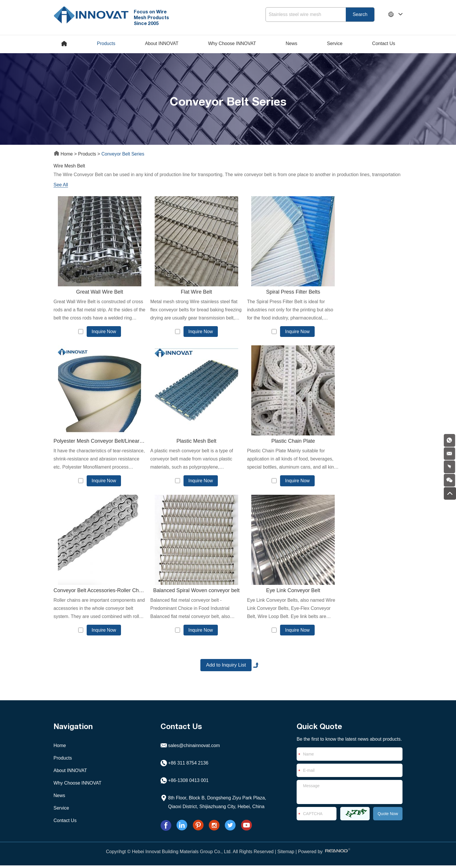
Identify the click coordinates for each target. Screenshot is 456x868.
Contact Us (384, 43)
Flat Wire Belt (184, 292)
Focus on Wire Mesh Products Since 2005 (153, 17)
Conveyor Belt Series (124, 154)
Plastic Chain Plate (184, 442)
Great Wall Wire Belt (95, 292)
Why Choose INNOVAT (232, 43)
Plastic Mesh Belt (95, 442)
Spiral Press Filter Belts (272, 292)
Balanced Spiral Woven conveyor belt (361, 442)
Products (106, 43)
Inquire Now (100, 332)
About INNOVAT (162, 43)
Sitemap (286, 854)
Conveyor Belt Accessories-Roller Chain (272, 442)
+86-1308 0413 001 (188, 783)
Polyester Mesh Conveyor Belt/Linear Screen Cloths (361, 292)
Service (335, 43)
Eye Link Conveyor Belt (95, 592)
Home (64, 154)
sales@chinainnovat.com (194, 748)
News (291, 43)
